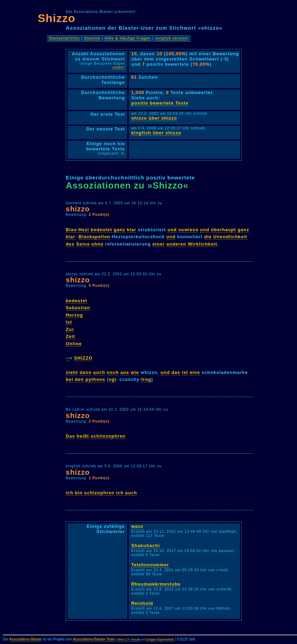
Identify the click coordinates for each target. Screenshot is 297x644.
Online (74, 344)
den (79, 379)
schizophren (99, 493)
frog (146, 379)
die (208, 237)
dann (86, 372)
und (172, 230)
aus (125, 372)
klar (132, 230)
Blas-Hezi (77, 230)
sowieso (189, 230)
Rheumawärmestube (156, 584)
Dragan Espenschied (160, 640)
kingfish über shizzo (156, 133)
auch (99, 372)
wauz (137, 526)
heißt (83, 436)
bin (79, 493)
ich (70, 493)
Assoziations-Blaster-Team (94, 639)
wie (135, 372)
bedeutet (101, 230)
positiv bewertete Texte (160, 103)
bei (70, 379)
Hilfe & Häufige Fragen (128, 38)
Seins (83, 244)
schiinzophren (108, 436)
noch (113, 372)
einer (159, 244)
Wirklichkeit (203, 244)
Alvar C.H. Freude (129, 640)
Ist (69, 322)
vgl (113, 379)
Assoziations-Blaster (26, 639)
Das (70, 436)
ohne (97, 244)
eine (195, 372)
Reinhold (142, 603)
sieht (72, 372)
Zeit (70, 336)
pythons (95, 379)
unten (118, 67)
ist (185, 372)
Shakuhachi (146, 546)
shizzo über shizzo (154, 118)
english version (172, 38)
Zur (70, 329)
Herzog (74, 315)
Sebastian (78, 308)
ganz (119, 230)
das (176, 372)
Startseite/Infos (65, 38)
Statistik (92, 38)
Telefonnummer (150, 565)
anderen (176, 244)
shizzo (78, 209)
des (70, 244)
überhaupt (224, 230)
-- (68, 358)
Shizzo (56, 18)
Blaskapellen (94, 237)
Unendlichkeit (230, 237)
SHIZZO (83, 358)
